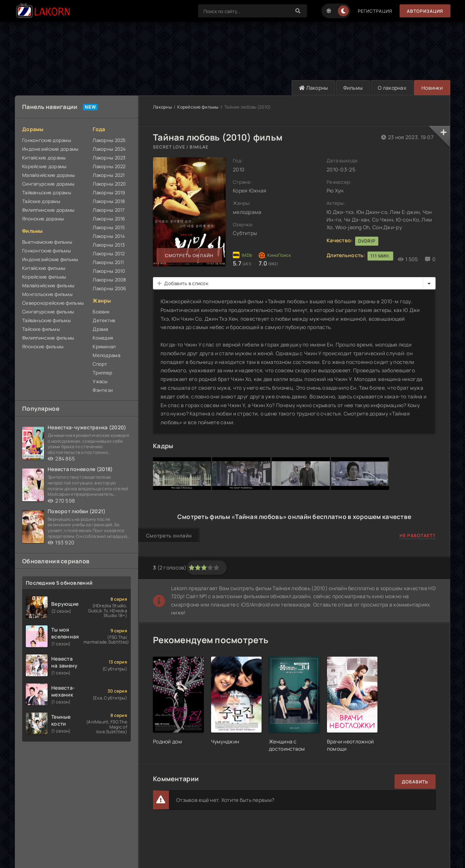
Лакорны (314, 88)
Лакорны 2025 (109, 140)
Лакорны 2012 (109, 253)
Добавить (415, 782)
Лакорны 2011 (108, 262)
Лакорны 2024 (109, 149)
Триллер (102, 373)
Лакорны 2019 (109, 192)
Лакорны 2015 (109, 227)
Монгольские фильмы (47, 294)
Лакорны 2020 (109, 184)
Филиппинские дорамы (48, 210)
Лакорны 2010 (109, 271)
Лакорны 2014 (109, 236)
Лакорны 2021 (109, 175)
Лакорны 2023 (109, 158)
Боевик (101, 312)
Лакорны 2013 (109, 245)
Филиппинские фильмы (48, 338)
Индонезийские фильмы (50, 259)
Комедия (103, 338)
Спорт (100, 364)
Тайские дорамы (41, 201)
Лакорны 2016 (109, 219)
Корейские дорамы (44, 166)
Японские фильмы (43, 346)
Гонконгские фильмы (46, 251)
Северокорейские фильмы (53, 303)
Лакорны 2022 (109, 166)
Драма (100, 329)
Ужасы (100, 381)
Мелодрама (106, 355)
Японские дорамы (43, 219)
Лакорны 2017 (109, 210)
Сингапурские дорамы (48, 184)
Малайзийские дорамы (48, 175)
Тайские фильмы (41, 329)
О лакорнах (392, 88)
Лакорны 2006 (109, 288)
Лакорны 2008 (109, 280)
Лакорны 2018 (109, 201)
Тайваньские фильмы (46, 320)
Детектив (104, 320)
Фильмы (353, 88)
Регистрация (375, 11)
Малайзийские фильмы (48, 285)
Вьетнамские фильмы (47, 242)
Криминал (104, 346)
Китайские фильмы (44, 268)
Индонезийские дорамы (50, 149)
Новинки (432, 88)
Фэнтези (103, 390)
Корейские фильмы (44, 277)
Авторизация (425, 11)
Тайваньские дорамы (47, 192)
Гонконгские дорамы (47, 140)
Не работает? (418, 536)
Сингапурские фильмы (48, 312)
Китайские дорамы (44, 158)
